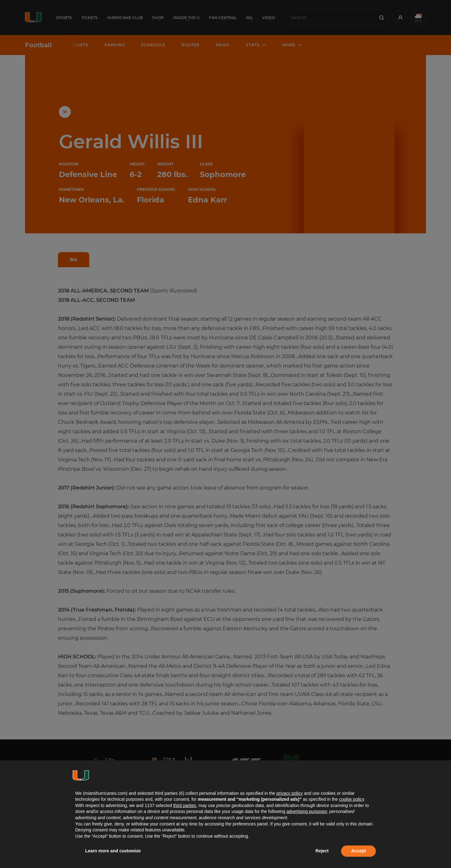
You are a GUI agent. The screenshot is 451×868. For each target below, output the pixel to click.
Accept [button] (358, 851)
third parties (185, 805)
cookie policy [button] (352, 799)
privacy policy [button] (289, 793)
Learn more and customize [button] (113, 851)
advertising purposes (307, 811)
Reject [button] (322, 851)
